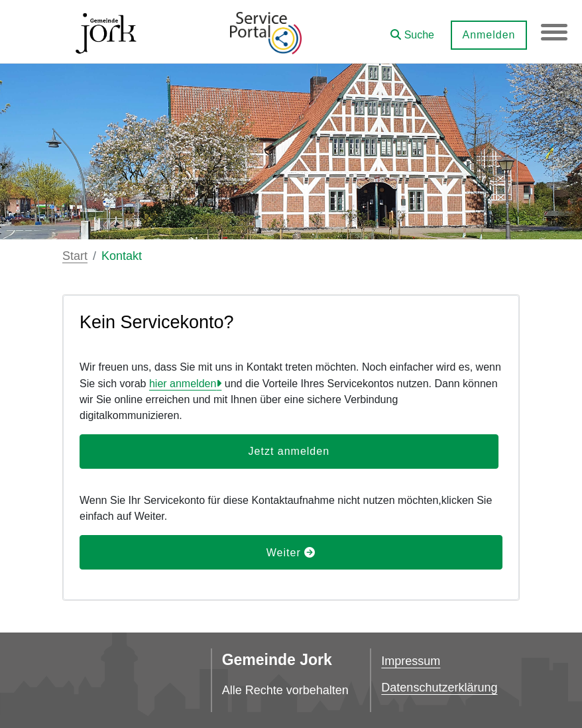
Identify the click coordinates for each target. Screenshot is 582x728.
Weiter (291, 553)
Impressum (411, 661)
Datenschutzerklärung (439, 688)
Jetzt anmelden (289, 451)
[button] (412, 30)
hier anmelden (183, 384)
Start (75, 256)
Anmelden (489, 35)
